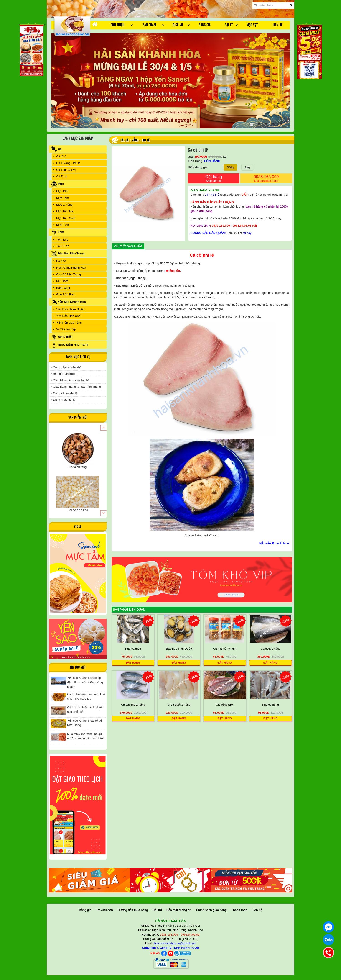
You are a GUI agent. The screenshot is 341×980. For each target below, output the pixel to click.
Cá (122, 140)
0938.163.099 (266, 179)
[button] (103, 428)
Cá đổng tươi (225, 705)
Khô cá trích (133, 649)
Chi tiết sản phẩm (128, 246)
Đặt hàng (214, 179)
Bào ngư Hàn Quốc (179, 649)
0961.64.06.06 (242, 226)
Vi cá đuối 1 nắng (179, 705)
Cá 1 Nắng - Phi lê (138, 140)
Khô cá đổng (270, 705)
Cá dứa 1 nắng (271, 649)
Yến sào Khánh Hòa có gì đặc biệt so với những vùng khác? (85, 682)
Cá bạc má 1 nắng (133, 705)
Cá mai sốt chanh (225, 649)
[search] (291, 5)
